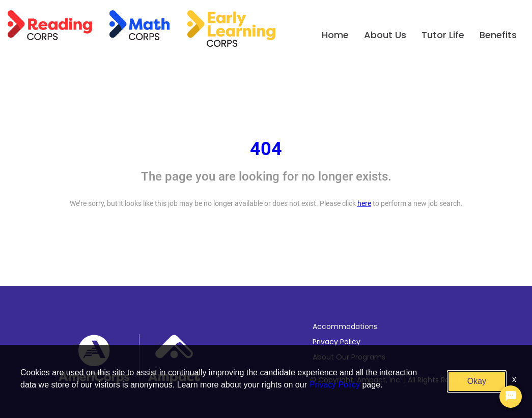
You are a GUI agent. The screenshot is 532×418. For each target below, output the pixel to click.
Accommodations (345, 326)
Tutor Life (443, 35)
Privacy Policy (337, 342)
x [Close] (514, 379)
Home (335, 35)
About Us (385, 35)
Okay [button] (477, 381)
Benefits (498, 35)
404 (266, 149)
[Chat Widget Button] (511, 397)
